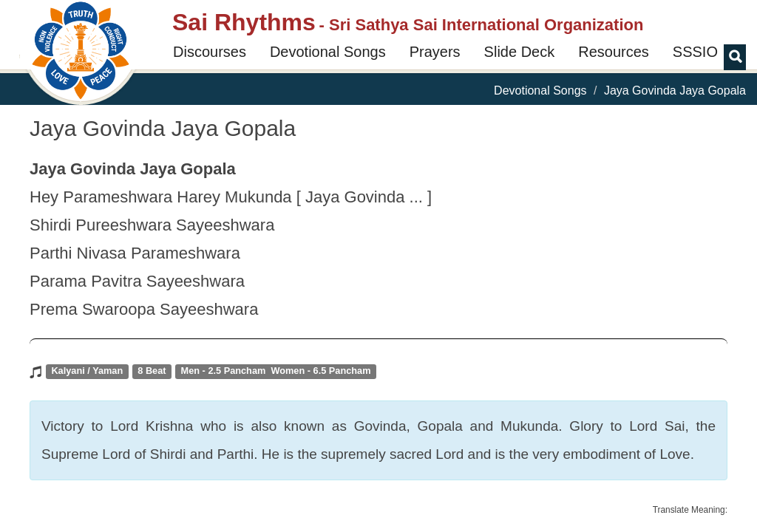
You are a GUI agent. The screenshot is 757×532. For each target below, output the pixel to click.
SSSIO (695, 52)
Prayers (435, 52)
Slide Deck (520, 52)
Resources (614, 52)
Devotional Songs (328, 52)
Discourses (210, 52)
